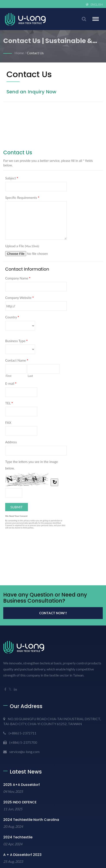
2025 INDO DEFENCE (20, 802)
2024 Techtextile (18, 837)
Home (19, 53)
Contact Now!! (53, 613)
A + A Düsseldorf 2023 (22, 855)
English (97, 5)
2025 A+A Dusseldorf (22, 785)
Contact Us (35, 53)
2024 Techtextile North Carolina (31, 820)
